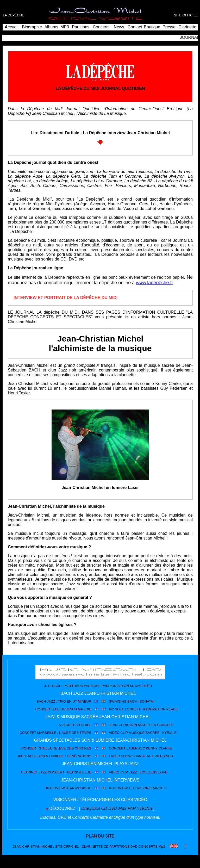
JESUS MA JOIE (79, 709)
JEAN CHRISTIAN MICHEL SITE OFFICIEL (46, 847)
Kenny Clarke (168, 384)
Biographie (32, 27)
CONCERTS (147, 847)
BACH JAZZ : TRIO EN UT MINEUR (64, 701)
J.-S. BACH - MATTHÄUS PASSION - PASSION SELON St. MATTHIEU (98, 686)
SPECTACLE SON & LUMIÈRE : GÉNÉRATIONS (54, 756)
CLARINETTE (92, 847)
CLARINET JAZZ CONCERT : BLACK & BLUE (56, 772)
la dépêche (105, 283)
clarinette (127, 375)
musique (23, 533)
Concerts (101, 27)
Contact (135, 27)
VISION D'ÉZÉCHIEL (75, 725)
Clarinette (187, 27)
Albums (51, 27)
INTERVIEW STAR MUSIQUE (69, 788)
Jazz (63, 370)
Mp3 (122, 808)
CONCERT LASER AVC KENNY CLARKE (140, 748)
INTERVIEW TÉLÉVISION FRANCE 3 (137, 788)
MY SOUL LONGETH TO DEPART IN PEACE (143, 709)
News (119, 27)
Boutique (152, 27)
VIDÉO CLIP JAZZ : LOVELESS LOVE (138, 772)
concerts (166, 250)
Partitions (81, 27)
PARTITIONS (140, 808)
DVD (73, 259)
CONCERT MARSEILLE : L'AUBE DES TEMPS (55, 733)
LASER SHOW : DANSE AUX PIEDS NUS (141, 756)
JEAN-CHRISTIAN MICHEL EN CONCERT (141, 725)
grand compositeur (82, 365)
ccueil (11, 27)
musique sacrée (159, 365)
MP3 (65, 27)
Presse (169, 27)
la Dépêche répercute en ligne (72, 277)
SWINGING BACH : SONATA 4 (132, 701)
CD (106, 847)
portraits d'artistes (73, 254)
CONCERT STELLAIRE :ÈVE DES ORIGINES (56, 748)
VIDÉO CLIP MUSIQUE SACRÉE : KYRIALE (143, 733)
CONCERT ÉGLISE (50, 709)
